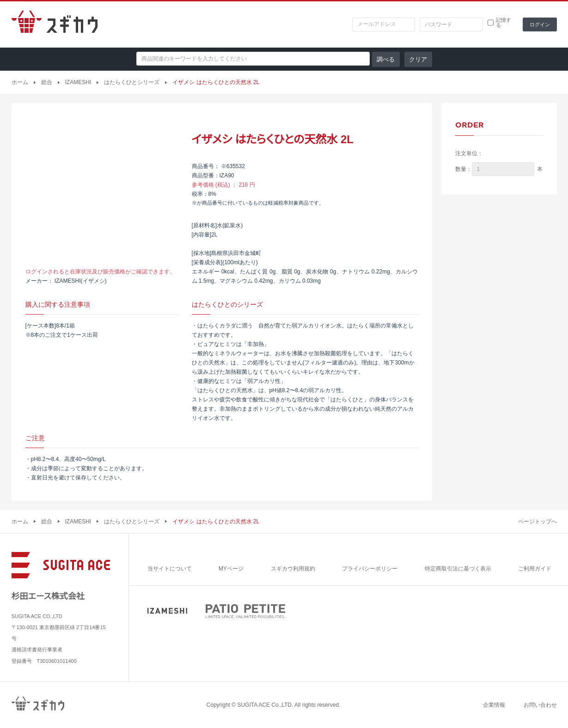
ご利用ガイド (535, 569)
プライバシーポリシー (370, 569)
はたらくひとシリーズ (132, 82)
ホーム (20, 82)
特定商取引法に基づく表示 (458, 569)
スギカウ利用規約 (293, 569)
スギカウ (55, 24)
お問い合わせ (540, 705)
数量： (464, 169)
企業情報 (494, 705)
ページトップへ (537, 522)
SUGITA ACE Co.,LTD (264, 705)
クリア (418, 59)
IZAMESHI (78, 82)
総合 (47, 82)
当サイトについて (170, 569)
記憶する (504, 23)
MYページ (231, 569)
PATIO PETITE (245, 611)
